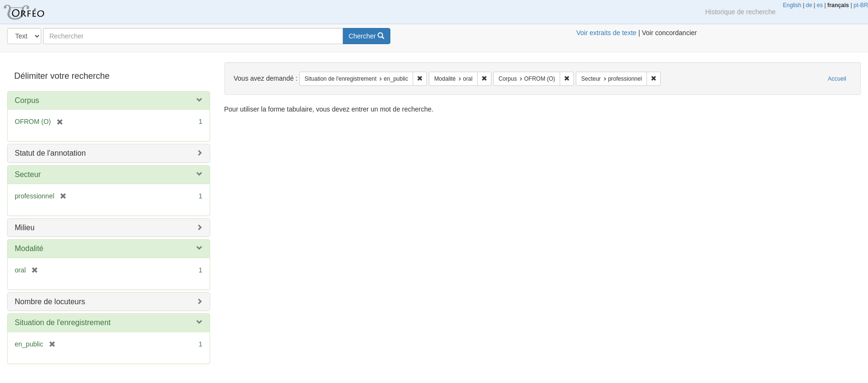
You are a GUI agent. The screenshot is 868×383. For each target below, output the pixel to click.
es (820, 5)
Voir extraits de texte (606, 33)
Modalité (29, 248)
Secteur (28, 174)
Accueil (837, 79)
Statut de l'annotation (50, 153)
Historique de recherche (741, 12)
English (792, 5)
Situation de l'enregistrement (63, 322)
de (809, 5)
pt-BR (861, 5)
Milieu (25, 228)
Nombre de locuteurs (50, 302)
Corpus (27, 100)
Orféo (36, 12)
